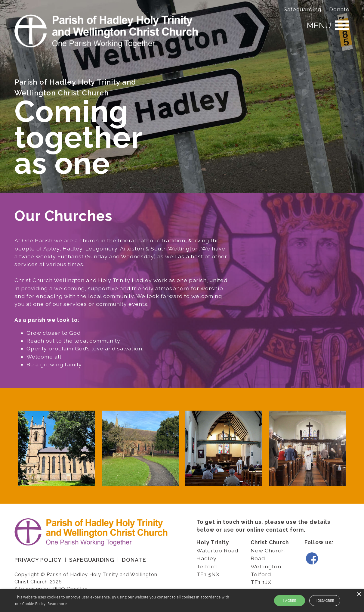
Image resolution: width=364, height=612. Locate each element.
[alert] (182, 601)
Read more (57, 604)
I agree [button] (290, 600)
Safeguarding (302, 9)
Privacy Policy (38, 560)
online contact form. (276, 530)
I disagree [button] (325, 600)
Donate (339, 9)
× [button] (359, 594)
